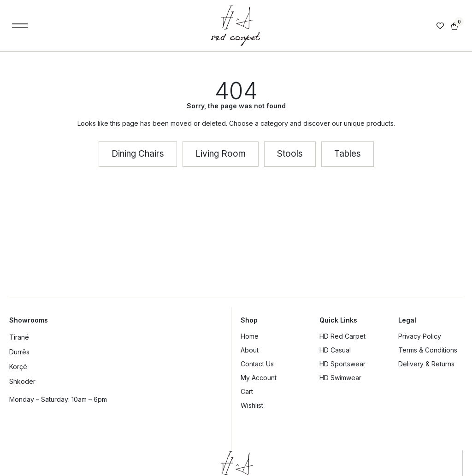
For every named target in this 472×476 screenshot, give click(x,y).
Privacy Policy (420, 336)
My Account (259, 378)
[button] (20, 26)
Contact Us (257, 364)
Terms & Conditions (428, 350)
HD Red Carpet (342, 336)
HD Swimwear (340, 378)
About (250, 350)
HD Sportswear (342, 364)
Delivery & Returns (426, 364)
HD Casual (335, 350)
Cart (247, 391)
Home (250, 336)
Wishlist (252, 405)
